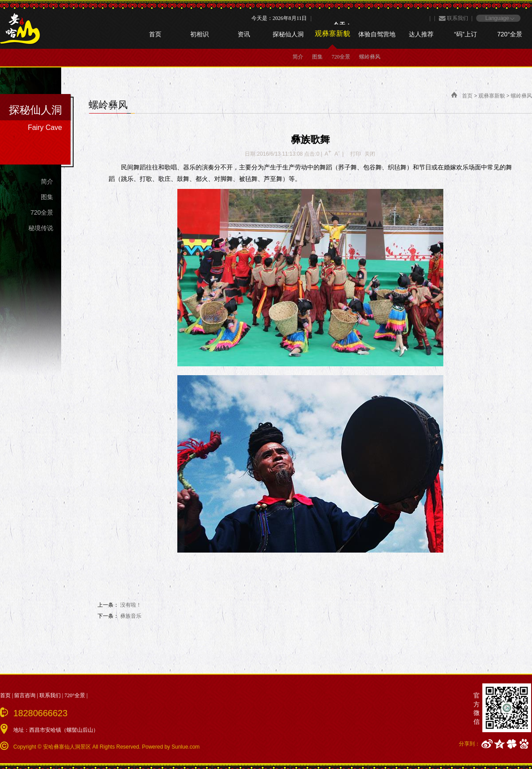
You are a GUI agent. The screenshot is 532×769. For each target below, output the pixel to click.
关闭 (370, 154)
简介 (298, 57)
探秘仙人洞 (288, 34)
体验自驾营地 (377, 34)
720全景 (341, 57)
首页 (155, 34)
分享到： (469, 744)
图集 (317, 57)
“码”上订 (465, 34)
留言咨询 (25, 695)
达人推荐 (421, 34)
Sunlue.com (186, 747)
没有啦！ (131, 605)
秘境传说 (41, 228)
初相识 (199, 34)
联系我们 (458, 18)
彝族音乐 (131, 616)
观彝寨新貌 (332, 33)
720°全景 (510, 34)
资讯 (244, 34)
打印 (356, 154)
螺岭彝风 (370, 57)
